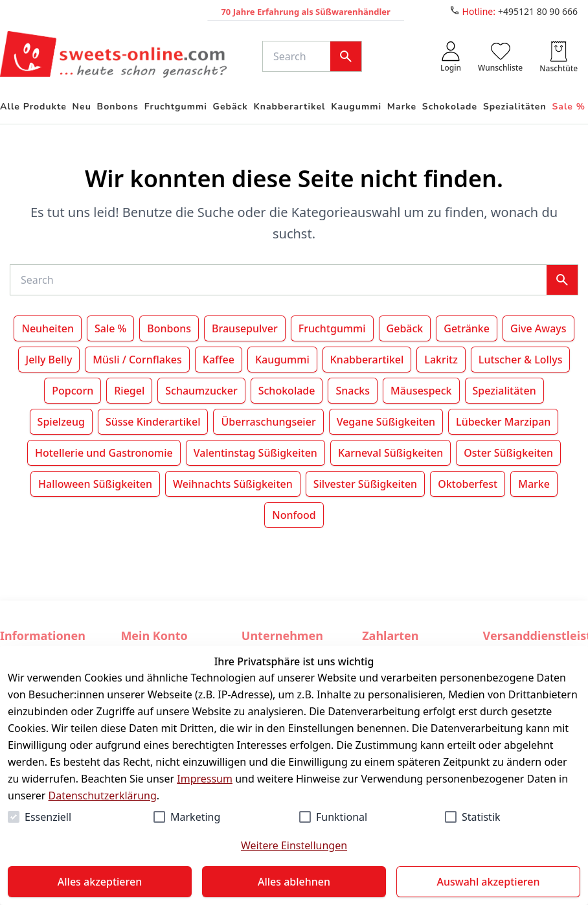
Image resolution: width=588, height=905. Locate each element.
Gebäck (405, 328)
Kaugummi (282, 360)
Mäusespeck (421, 391)
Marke (534, 484)
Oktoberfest (468, 484)
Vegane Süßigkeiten (386, 422)
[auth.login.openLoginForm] (451, 56)
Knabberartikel (367, 360)
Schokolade (287, 391)
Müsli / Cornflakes (137, 360)
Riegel (129, 391)
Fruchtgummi (332, 328)
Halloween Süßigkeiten (95, 484)
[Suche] (299, 56)
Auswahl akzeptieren (489, 882)
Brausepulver (245, 328)
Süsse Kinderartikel (153, 422)
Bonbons (169, 328)
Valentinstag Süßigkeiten (255, 453)
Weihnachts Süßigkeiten (233, 484)
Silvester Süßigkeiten (365, 484)
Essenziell (48, 817)
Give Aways (538, 328)
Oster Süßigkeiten (508, 453)
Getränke (467, 328)
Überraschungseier (268, 422)
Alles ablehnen (294, 882)
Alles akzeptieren (100, 882)
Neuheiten (48, 328)
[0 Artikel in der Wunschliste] (500, 56)
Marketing (195, 817)
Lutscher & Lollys (521, 360)
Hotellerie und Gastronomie (104, 453)
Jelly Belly (49, 360)
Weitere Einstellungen (294, 845)
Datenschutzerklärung (103, 796)
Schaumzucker (201, 391)
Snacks (353, 391)
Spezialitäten (504, 391)
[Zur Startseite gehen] (113, 56)
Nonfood (294, 515)
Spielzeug (61, 422)
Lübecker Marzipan (503, 422)
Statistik (481, 817)
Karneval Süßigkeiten (390, 453)
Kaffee (219, 360)
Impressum (205, 779)
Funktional (342, 817)
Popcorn (73, 391)
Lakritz (441, 360)
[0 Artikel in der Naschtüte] (559, 56)
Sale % (110, 328)
